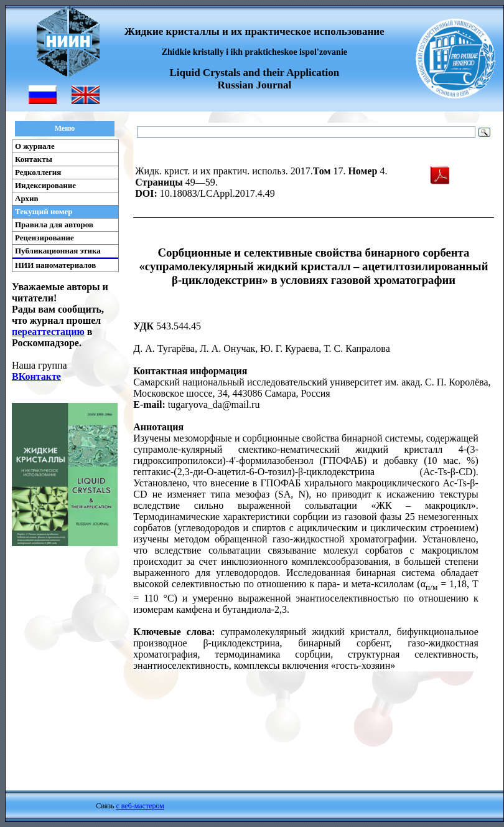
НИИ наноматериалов (55, 265)
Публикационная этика (58, 251)
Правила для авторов (54, 224)
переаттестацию (48, 332)
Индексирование (45, 185)
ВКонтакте (36, 376)
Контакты (34, 159)
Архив (27, 198)
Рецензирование (44, 238)
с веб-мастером (140, 806)
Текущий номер (44, 211)
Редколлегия (38, 172)
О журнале (35, 146)
